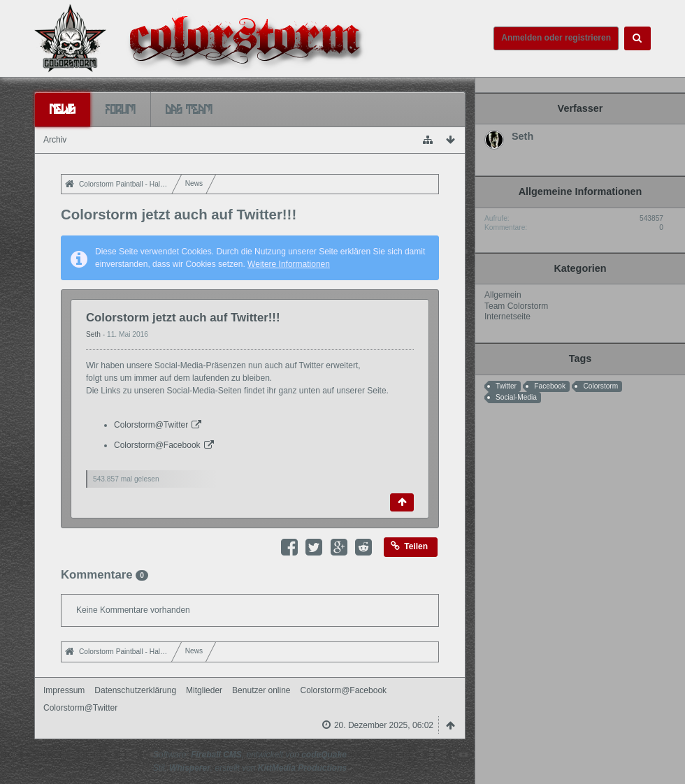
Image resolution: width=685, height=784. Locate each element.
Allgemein (503, 295)
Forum (121, 109)
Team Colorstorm (516, 306)
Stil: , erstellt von (250, 768)
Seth (94, 334)
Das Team (189, 109)
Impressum (64, 690)
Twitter (506, 386)
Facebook (550, 386)
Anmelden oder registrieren (556, 38)
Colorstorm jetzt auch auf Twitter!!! (183, 318)
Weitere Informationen (289, 264)
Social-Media (516, 397)
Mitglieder (204, 690)
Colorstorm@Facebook (157, 445)
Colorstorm (600, 386)
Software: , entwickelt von (250, 755)
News (63, 109)
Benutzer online (261, 690)
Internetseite (507, 317)
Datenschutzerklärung (135, 690)
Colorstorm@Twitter (151, 425)
